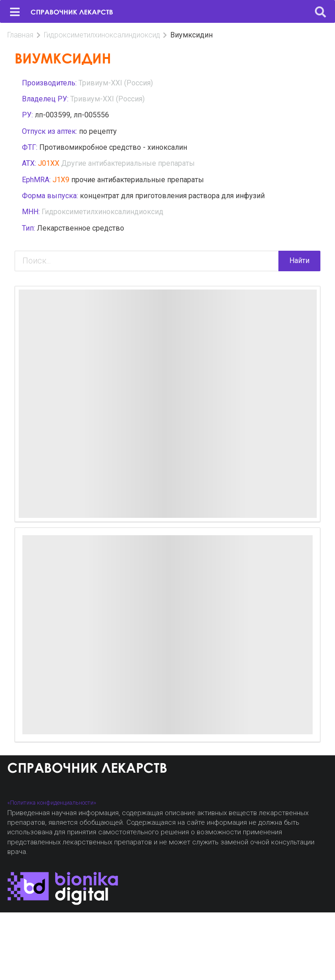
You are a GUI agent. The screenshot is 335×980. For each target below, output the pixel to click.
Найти (299, 261)
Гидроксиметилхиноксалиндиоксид (102, 35)
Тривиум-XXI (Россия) (116, 83)
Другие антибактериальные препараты (128, 163)
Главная (20, 35)
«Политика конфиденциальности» (52, 803)
